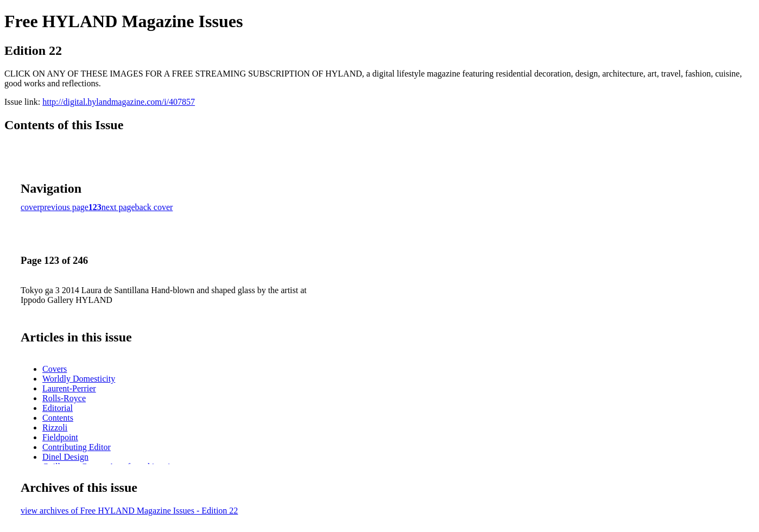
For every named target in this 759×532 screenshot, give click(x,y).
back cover (154, 207)
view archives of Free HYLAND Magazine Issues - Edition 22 (129, 511)
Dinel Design (65, 457)
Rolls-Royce (64, 398)
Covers (55, 369)
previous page (64, 207)
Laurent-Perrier (69, 388)
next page (118, 207)
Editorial (58, 408)
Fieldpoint (60, 437)
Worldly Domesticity (79, 379)
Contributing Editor (77, 447)
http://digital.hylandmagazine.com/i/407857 (119, 102)
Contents (58, 418)
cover (30, 207)
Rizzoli (55, 427)
